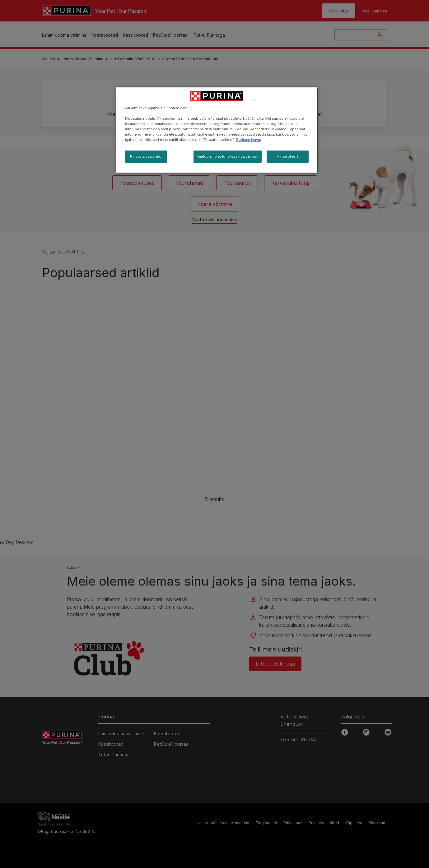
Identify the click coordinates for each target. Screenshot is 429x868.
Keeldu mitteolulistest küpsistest (228, 156)
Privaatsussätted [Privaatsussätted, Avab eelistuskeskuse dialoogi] (146, 156)
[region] (217, 130)
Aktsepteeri (287, 156)
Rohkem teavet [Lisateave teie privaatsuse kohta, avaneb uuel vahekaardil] (249, 140)
